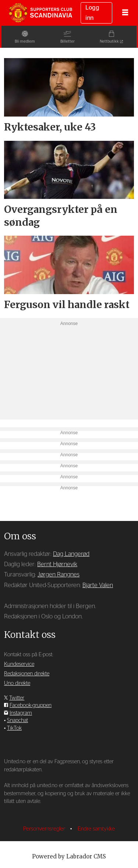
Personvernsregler (45, 829)
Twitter (17, 698)
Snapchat (17, 720)
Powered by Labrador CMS (69, 856)
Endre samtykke (96, 829)
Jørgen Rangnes (59, 575)
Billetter (68, 41)
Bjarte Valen (98, 585)
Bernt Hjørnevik (57, 564)
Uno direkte (17, 683)
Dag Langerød (71, 554)
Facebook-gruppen (31, 705)
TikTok (14, 728)
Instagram (21, 713)
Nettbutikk (111, 41)
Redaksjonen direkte (27, 674)
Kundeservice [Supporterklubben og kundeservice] (19, 664)
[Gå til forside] (40, 13)
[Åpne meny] (125, 13)
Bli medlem (24, 41)
